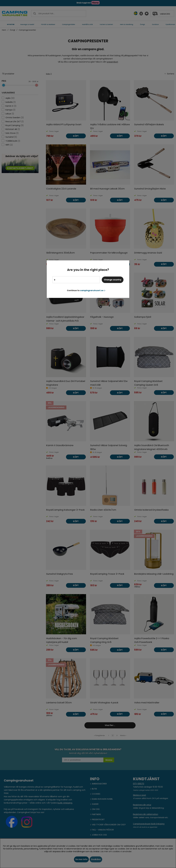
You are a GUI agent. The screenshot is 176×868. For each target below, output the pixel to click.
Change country (113, 280)
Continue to (86, 290)
